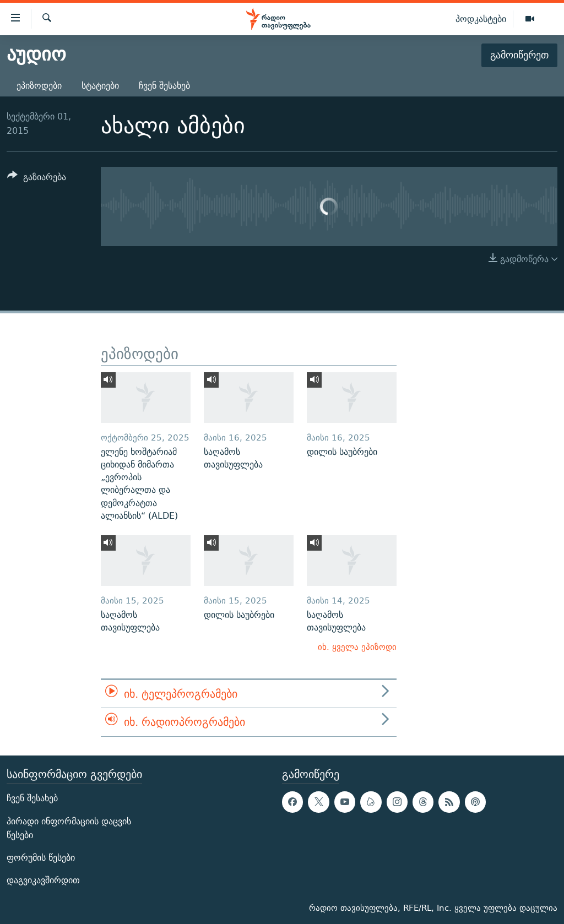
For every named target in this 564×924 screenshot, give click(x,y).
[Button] (37, 179)
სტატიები (100, 86)
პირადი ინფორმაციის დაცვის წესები (69, 828)
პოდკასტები (481, 19)
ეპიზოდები (39, 86)
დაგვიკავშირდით (43, 880)
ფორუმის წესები (41, 858)
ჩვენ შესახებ (164, 86)
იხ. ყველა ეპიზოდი (357, 647)
